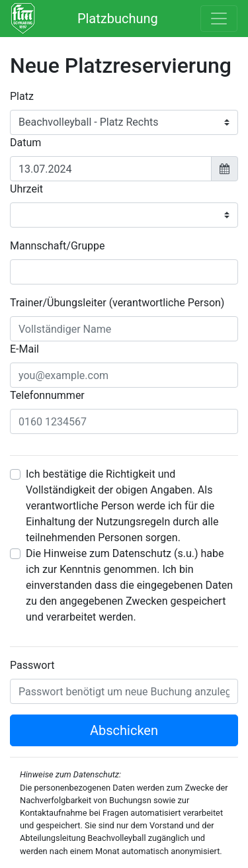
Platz (22, 96)
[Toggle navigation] (219, 19)
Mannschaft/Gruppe (57, 246)
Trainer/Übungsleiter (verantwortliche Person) (117, 303)
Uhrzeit (26, 189)
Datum (25, 143)
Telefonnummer (47, 395)
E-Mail (24, 349)
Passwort (32, 665)
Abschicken (124, 730)
